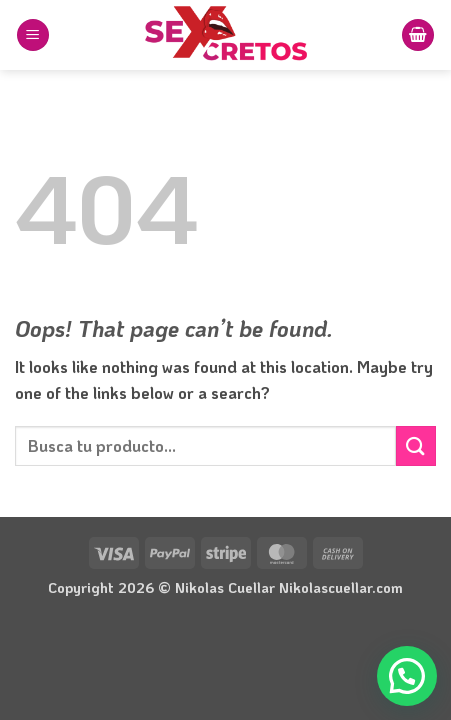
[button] (33, 35)
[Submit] (416, 445)
